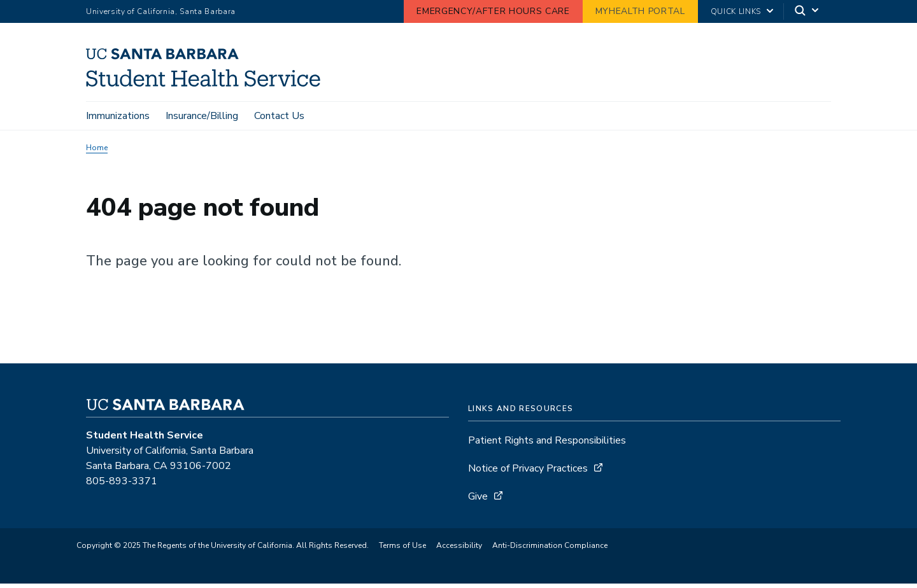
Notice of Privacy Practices (528, 468)
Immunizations (118, 116)
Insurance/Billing (202, 116)
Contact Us (279, 116)
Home (97, 148)
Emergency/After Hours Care (493, 11)
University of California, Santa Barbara (161, 11)
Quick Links (736, 11)
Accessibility (459, 545)
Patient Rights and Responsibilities (547, 440)
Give (478, 496)
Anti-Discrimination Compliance (550, 545)
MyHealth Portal (640, 11)
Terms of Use (402, 545)
